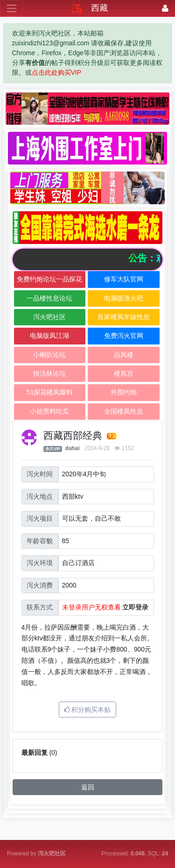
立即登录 (135, 607)
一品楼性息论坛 (49, 298)
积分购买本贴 (88, 710)
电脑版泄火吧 (124, 298)
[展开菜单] (11, 8)
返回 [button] (88, 787)
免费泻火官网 (124, 336)
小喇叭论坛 (49, 355)
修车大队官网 (124, 279)
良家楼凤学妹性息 (124, 317)
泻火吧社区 (49, 317)
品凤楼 (124, 355)
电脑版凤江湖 (49, 336)
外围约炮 (124, 392)
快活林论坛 (49, 373)
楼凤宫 (124, 373)
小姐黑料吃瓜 (49, 411)
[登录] (165, 8)
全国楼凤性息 (124, 411)
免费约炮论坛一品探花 (49, 279)
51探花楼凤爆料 (50, 392)
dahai (72, 448)
